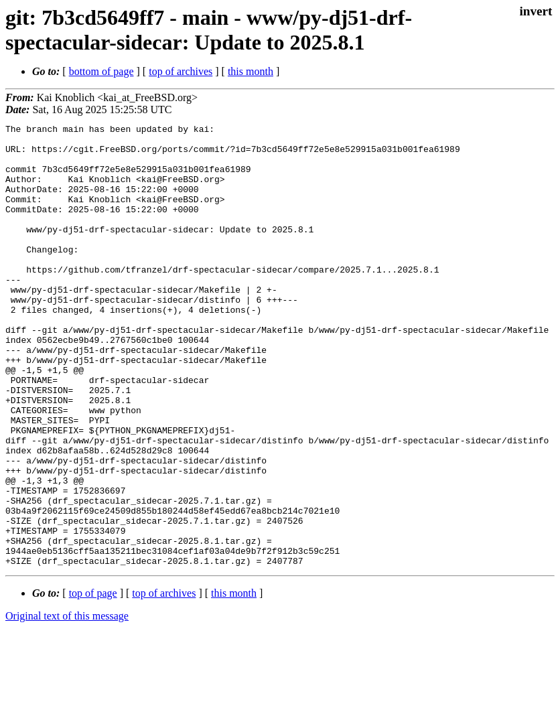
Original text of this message (67, 704)
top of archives (181, 71)
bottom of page (101, 71)
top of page (93, 681)
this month (251, 71)
